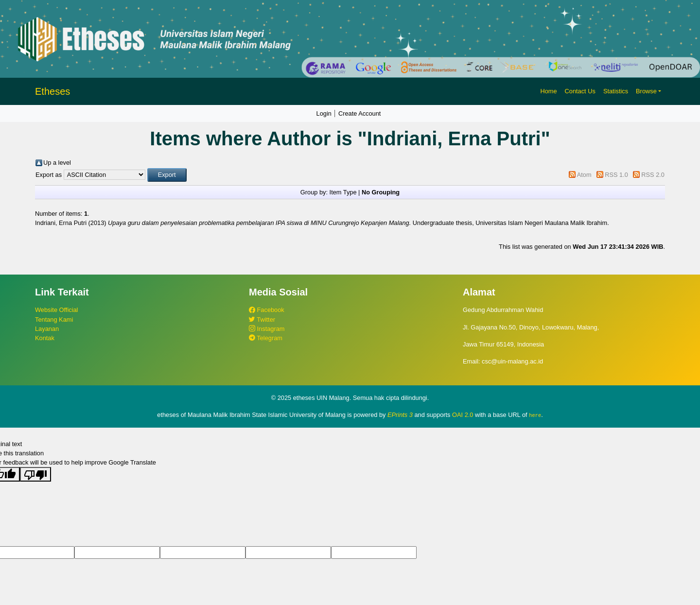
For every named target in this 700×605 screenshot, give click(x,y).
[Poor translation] (35, 474)
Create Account (360, 113)
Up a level (57, 163)
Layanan (47, 329)
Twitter (262, 320)
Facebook (267, 310)
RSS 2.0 (653, 175)
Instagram (267, 329)
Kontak (45, 338)
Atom (584, 175)
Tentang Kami (54, 320)
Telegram (266, 338)
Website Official (56, 310)
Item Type (343, 192)
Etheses (52, 91)
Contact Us (580, 91)
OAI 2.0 (463, 415)
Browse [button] (646, 91)
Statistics (616, 91)
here (535, 415)
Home (548, 91)
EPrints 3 (400, 415)
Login (324, 113)
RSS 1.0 (616, 175)
